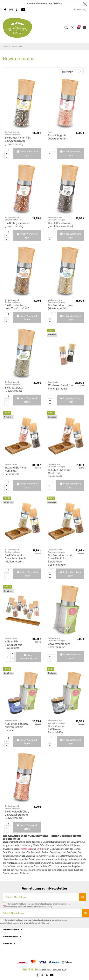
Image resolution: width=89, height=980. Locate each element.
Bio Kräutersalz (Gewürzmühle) (14, 389)
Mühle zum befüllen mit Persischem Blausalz (16, 727)
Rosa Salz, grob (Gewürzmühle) (57, 137)
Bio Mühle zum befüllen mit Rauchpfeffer (57, 729)
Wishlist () (80, 9)
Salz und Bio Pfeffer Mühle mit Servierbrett (16, 471)
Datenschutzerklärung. (43, 907)
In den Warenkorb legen (27, 153)
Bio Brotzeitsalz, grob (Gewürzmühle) (61, 307)
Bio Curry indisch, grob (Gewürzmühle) (17, 307)
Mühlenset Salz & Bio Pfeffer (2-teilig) (60, 387)
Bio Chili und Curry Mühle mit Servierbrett (59, 473)
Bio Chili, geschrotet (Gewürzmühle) (17, 225)
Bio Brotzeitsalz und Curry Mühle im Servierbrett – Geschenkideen (60, 560)
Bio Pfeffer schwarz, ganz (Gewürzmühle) (60, 225)
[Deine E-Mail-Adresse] (41, 897)
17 (79, 72)
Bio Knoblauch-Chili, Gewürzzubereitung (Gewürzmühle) (17, 815)
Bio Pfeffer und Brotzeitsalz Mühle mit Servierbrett (16, 558)
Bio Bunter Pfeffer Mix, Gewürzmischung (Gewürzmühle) (18, 141)
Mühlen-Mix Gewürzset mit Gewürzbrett (13, 645)
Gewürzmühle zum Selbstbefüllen (59, 645)
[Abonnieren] (82, 897)
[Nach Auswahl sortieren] (68, 72)
